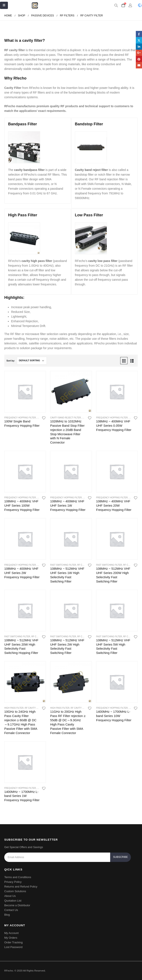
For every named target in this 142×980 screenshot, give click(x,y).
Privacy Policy (13, 882)
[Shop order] (32, 361)
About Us (10, 896)
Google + (139, 53)
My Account (11, 933)
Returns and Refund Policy (21, 887)
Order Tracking (13, 942)
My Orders (11, 938)
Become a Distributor (17, 905)
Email (139, 65)
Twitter (139, 40)
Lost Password (13, 947)
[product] (25, 392)
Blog (7, 915)
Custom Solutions (15, 891)
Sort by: (11, 361)
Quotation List (13, 901)
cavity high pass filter (37, 261)
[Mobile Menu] (4, 5)
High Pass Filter (14, 708)
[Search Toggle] (116, 6)
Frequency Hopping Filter (20, 418)
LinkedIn (139, 47)
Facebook (139, 34)
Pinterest (139, 59)
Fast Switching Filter (63, 565)
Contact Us (11, 910)
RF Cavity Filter (34, 708)
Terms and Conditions (18, 877)
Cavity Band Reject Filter (66, 418)
